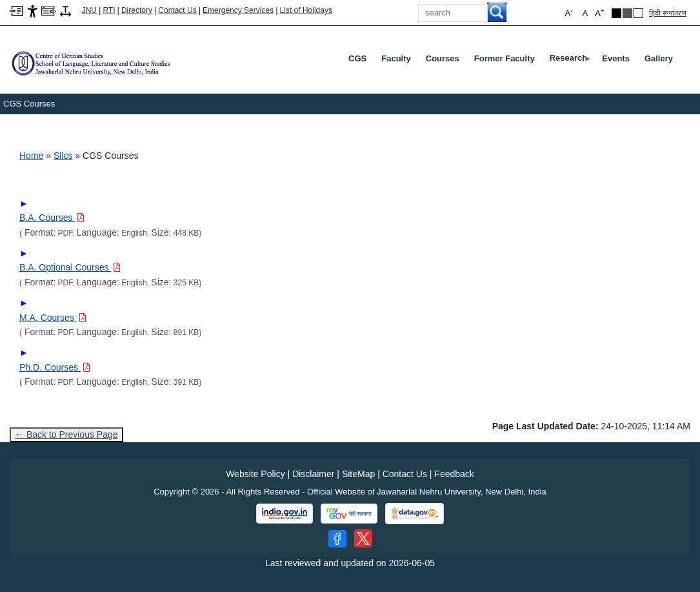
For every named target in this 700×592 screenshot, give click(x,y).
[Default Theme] (638, 13)
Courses (443, 58)
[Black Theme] (616, 13)
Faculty (396, 58)
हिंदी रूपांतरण (668, 13)
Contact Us (177, 10)
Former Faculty (505, 58)
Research (571, 61)
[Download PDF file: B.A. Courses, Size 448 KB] (52, 218)
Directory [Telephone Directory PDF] (137, 10)
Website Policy (255, 474)
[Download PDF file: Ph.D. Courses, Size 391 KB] (55, 367)
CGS (357, 58)
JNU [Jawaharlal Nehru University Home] (89, 10)
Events (616, 58)
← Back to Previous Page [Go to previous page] (66, 434)
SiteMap (358, 474)
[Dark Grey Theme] (627, 13)
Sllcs (63, 156)
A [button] (599, 13)
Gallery (659, 58)
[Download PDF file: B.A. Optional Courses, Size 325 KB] (70, 267)
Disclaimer (313, 474)
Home (31, 156)
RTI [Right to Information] (109, 10)
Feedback (454, 474)
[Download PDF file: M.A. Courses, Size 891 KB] (53, 318)
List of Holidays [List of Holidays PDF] (306, 10)
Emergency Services (238, 10)
